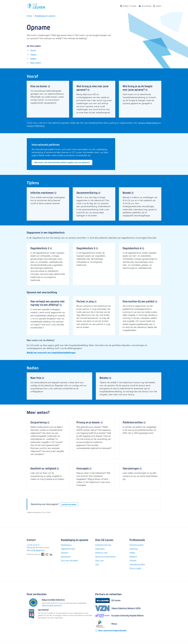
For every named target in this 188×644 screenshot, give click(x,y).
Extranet (133, 560)
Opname (64, 552)
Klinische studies (136, 545)
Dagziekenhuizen (68, 549)
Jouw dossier (147, 6)
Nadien (33, 59)
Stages (132, 552)
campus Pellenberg (36, 126)
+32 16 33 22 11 (33, 545)
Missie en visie (101, 552)
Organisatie (100, 549)
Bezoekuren (66, 556)
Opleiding (134, 549)
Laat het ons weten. (69, 504)
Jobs (97, 564)
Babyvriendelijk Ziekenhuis (52, 605)
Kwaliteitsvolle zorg (103, 545)
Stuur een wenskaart (69, 560)
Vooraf (33, 50)
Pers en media (135, 568)
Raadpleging (66, 545)
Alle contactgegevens (36, 550)
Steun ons (99, 560)
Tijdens (33, 54)
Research (133, 556)
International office (137, 564)
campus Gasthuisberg (148, 123)
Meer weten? (36, 63)
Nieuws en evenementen (105, 556)
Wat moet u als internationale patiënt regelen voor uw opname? (62, 162)
